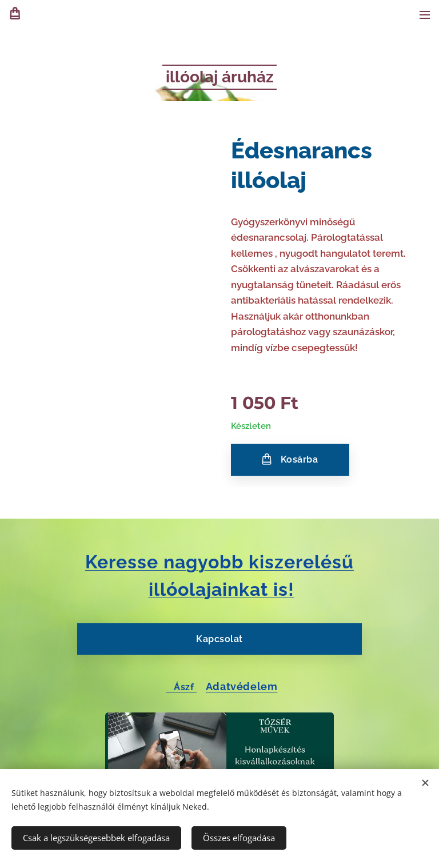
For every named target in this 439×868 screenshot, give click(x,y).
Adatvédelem (242, 686)
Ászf (181, 686)
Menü (425, 15)
